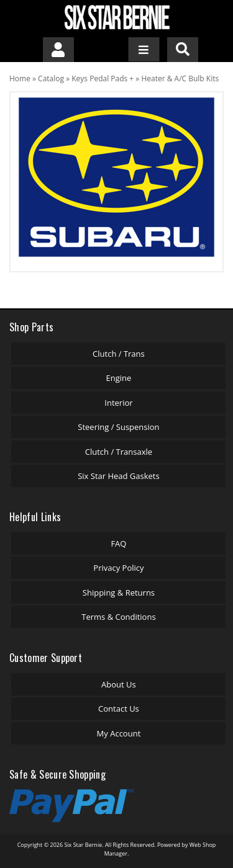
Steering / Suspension (118, 427)
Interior (118, 403)
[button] (183, 50)
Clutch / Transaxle (119, 452)
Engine (119, 378)
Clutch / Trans (119, 354)
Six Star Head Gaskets (119, 476)
